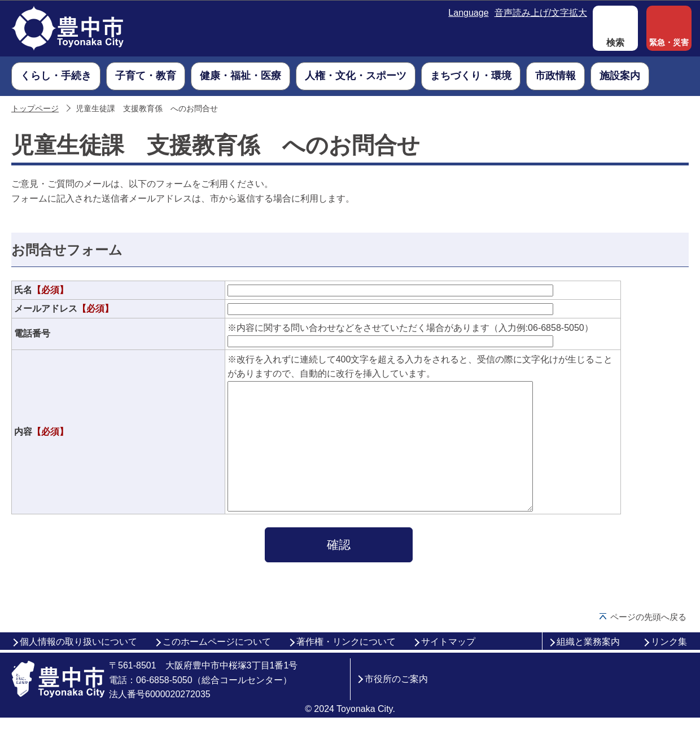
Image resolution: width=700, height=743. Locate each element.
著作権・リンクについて (346, 667)
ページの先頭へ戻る (648, 642)
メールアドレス (64, 309)
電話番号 (32, 333)
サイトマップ (448, 667)
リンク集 (669, 667)
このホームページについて (217, 667)
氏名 (41, 290)
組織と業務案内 (588, 667)
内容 (41, 444)
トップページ (35, 109)
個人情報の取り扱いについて (78, 667)
